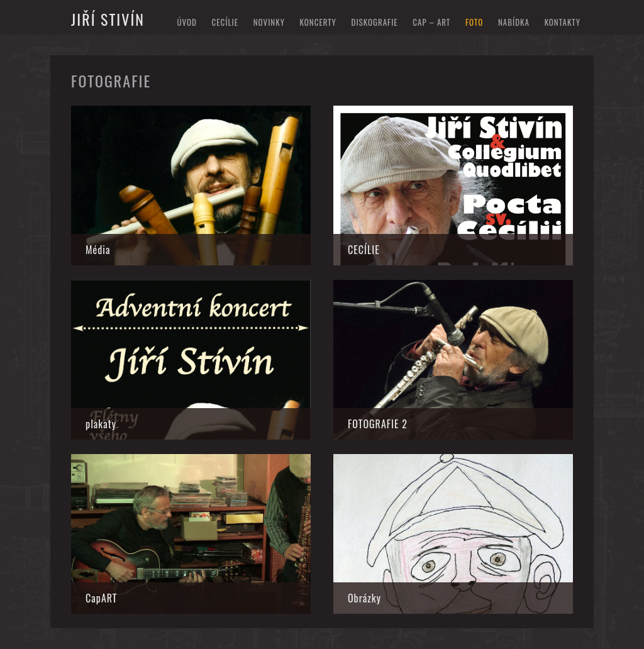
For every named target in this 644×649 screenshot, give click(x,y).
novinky (269, 22)
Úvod (186, 22)
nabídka (514, 22)
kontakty (563, 22)
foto (474, 22)
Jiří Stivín (108, 19)
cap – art (431, 22)
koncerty (318, 22)
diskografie (375, 22)
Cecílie (225, 22)
